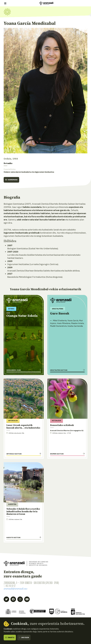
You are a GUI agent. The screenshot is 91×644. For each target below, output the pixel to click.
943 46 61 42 (11, 586)
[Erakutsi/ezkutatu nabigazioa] (5, 3)
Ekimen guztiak (57, 454)
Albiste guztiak (13, 538)
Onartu (10, 637)
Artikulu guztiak (14, 454)
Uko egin (24, 637)
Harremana (11, 180)
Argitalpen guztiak (59, 370)
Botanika (9, 163)
